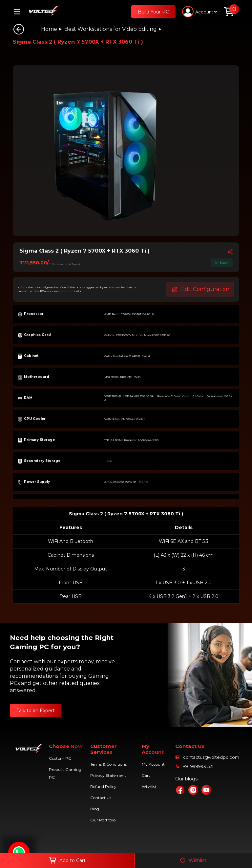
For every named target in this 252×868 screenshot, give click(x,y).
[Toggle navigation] (19, 12)
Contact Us (101, 798)
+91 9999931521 (198, 766)
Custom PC (60, 758)
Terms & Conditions (108, 764)
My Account (153, 764)
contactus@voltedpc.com (211, 757)
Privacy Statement (108, 775)
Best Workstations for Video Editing (111, 29)
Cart (146, 775)
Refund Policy (103, 786)
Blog (95, 809)
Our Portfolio (103, 820)
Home (49, 29)
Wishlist (149, 786)
